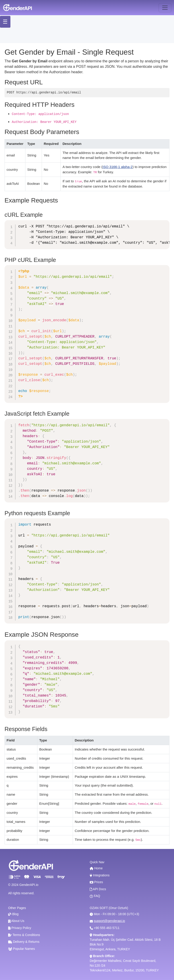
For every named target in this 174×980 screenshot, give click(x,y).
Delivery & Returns (24, 942)
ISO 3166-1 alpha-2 (117, 167)
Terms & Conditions (24, 935)
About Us (16, 921)
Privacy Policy (20, 928)
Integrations (100, 875)
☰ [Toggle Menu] (8, 22)
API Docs (98, 889)
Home (96, 868)
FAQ (95, 896)
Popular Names (22, 949)
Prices (96, 882)
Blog (13, 914)
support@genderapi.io (109, 921)
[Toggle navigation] (165, 8)
